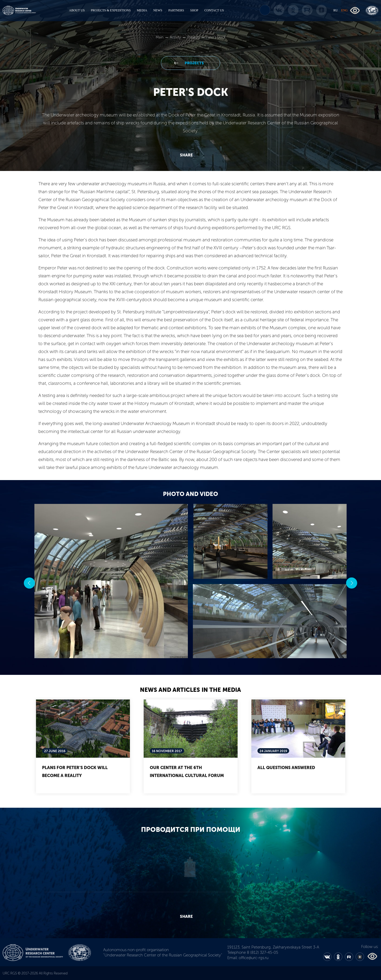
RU (336, 10)
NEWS (158, 10)
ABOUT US (77, 10)
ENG (345, 10)
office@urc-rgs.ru (254, 958)
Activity (176, 37)
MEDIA (142, 10)
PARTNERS (176, 10)
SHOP (194, 10)
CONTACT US (214, 10)
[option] (190, 583)
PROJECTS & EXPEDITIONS (111, 10)
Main (160, 37)
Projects (194, 37)
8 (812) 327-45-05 (262, 952)
